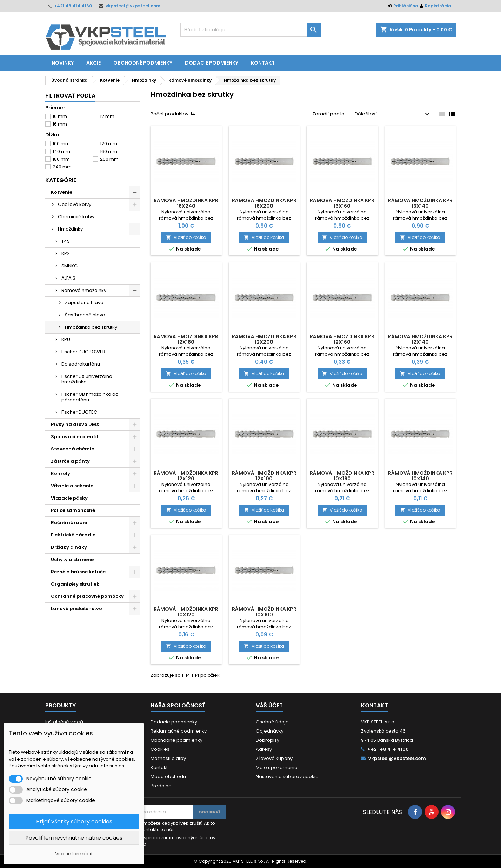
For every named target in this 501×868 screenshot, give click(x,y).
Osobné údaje (272, 722)
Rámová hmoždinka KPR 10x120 (186, 612)
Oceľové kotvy (75, 204)
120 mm (109, 144)
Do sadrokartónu (81, 364)
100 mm (61, 144)
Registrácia (438, 6)
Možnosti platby (168, 758)
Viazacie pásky (69, 498)
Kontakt (263, 63)
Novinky (63, 63)
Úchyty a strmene (72, 559)
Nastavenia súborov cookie (287, 777)
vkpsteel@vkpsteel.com (133, 6)
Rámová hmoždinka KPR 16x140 (420, 203)
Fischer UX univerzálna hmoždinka (87, 379)
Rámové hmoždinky (84, 290)
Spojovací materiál (75, 437)
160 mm (109, 151)
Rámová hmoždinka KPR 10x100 (264, 612)
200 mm (109, 159)
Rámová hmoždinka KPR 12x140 (420, 339)
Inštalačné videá (64, 722)
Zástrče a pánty (70, 461)
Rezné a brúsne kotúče (78, 572)
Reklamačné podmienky (179, 731)
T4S (66, 241)
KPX (66, 253)
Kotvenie (62, 192)
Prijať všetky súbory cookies (74, 822)
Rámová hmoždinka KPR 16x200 (264, 203)
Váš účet (269, 705)
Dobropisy (268, 740)
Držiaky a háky (69, 547)
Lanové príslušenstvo (76, 609)
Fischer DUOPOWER (83, 352)
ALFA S (68, 278)
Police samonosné (73, 510)
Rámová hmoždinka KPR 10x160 (342, 476)
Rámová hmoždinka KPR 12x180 (186, 339)
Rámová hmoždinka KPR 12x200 (264, 339)
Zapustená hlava (84, 303)
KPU (66, 339)
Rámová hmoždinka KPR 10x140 (420, 476)
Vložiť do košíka (186, 237)
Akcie (93, 63)
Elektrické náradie (73, 535)
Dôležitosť (393, 114)
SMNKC (69, 266)
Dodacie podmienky (212, 63)
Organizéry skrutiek (75, 584)
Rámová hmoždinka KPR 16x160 (342, 203)
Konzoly (61, 473)
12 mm (107, 116)
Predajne (161, 786)
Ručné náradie (69, 523)
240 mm (62, 167)
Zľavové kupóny (274, 758)
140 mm (61, 151)
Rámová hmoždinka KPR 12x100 (264, 476)
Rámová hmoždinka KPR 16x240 (186, 203)
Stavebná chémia (73, 449)
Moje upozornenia (277, 767)
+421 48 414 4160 (73, 6)
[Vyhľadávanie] (250, 30)
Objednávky (270, 731)
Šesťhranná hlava (85, 315)
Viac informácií (74, 854)
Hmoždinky (70, 229)
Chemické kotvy (76, 217)
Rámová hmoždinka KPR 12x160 (342, 339)
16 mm (60, 124)
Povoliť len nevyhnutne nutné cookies (74, 838)
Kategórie (61, 180)
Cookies (160, 749)
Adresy (264, 749)
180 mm (61, 159)
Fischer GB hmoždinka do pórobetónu (90, 397)
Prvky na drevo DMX (75, 424)
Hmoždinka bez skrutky (91, 327)
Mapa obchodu (168, 777)
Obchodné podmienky (143, 63)
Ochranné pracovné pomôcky (87, 596)
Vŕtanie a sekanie (72, 486)
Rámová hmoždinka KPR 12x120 (186, 476)
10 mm (60, 116)
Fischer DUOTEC (79, 412)
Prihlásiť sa (406, 6)
